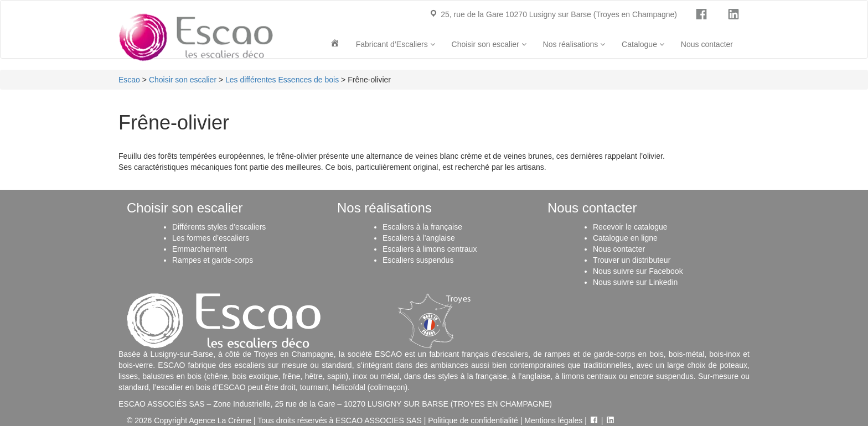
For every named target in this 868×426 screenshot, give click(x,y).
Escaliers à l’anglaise (419, 238)
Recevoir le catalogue (630, 227)
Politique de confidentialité (473, 420)
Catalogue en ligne (625, 238)
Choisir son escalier (489, 44)
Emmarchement (200, 249)
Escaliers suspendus (418, 260)
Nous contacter (707, 44)
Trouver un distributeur (632, 260)
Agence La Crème (220, 420)
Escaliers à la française (422, 227)
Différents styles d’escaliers (219, 227)
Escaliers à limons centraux (430, 249)
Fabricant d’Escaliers (396, 44)
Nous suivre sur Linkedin (635, 282)
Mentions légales (553, 420)
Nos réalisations (574, 44)
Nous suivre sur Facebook (638, 271)
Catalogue (643, 44)
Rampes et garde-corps (213, 260)
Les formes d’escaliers (211, 238)
